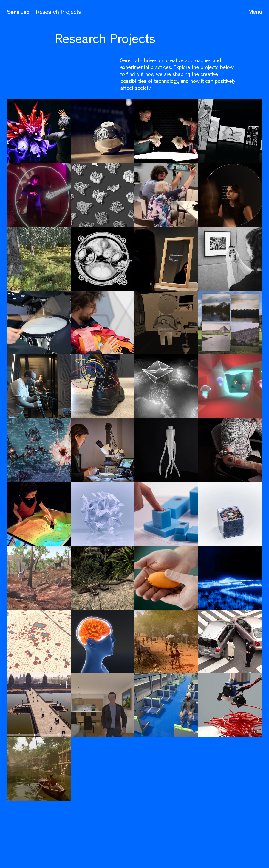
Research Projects (58, 12)
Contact (59, 851)
